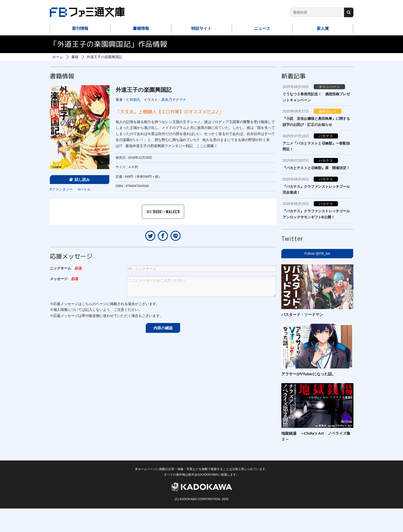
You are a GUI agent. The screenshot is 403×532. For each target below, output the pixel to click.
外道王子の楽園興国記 (104, 57)
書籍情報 (141, 28)
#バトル (84, 189)
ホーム (58, 57)
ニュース (262, 28)
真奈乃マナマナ (174, 100)
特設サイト (201, 28)
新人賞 (323, 28)
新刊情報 (80, 28)
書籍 (75, 57)
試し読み (80, 180)
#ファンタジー (61, 189)
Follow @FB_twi (317, 253)
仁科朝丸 (133, 100)
